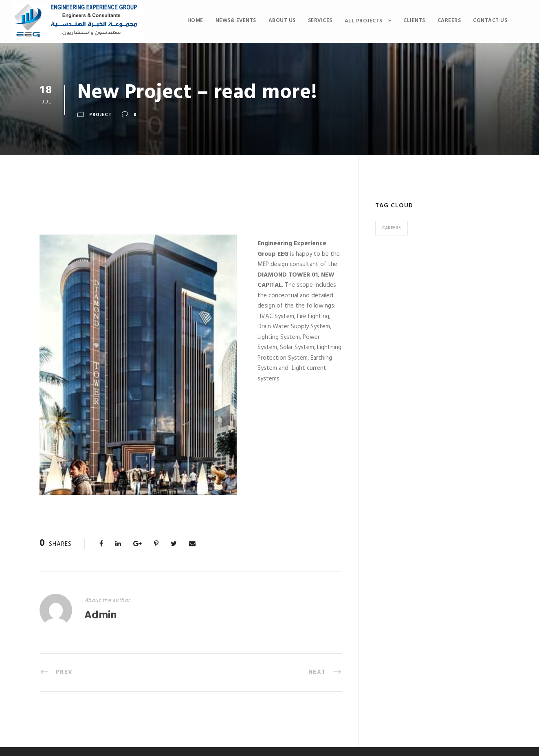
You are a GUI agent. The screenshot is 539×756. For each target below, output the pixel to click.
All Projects (364, 21)
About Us (282, 21)
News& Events (236, 21)
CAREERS (449, 21)
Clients (414, 21)
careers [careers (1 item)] (392, 228)
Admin (100, 616)
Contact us (490, 21)
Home (195, 21)
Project (100, 115)
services (320, 21)
